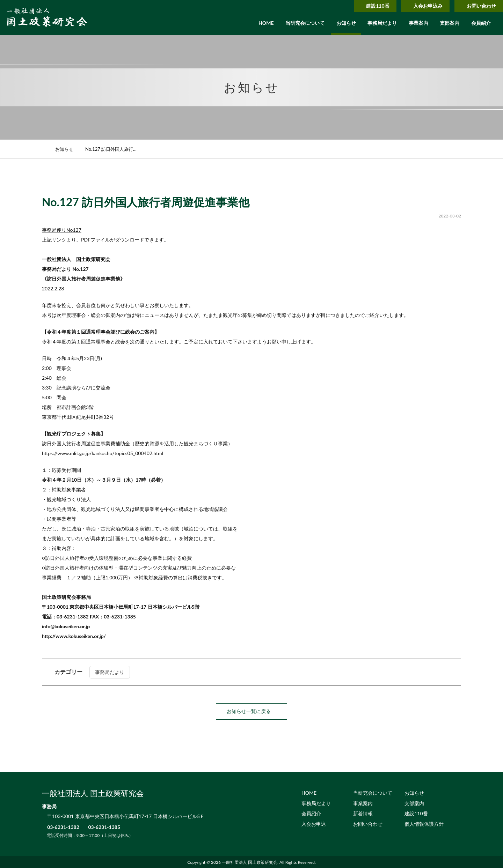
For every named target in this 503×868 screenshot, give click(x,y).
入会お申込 (314, 824)
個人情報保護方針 (424, 824)
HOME (266, 23)
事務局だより (382, 23)
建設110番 (368, 6)
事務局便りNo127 (62, 230)
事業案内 (418, 23)
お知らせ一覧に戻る (251, 711)
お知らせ (346, 23)
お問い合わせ (477, 6)
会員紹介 (481, 23)
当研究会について (305, 23)
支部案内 (450, 23)
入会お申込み (421, 6)
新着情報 (363, 813)
